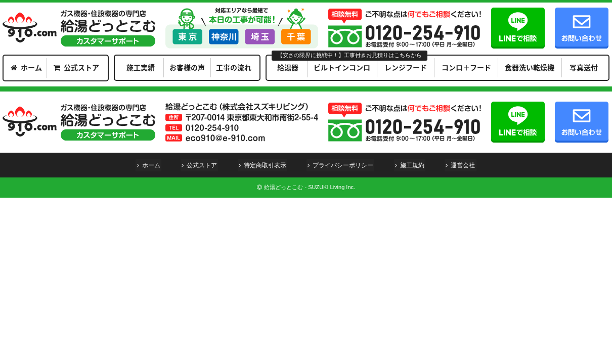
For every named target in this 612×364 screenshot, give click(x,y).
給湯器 (288, 67)
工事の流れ (234, 67)
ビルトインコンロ (342, 67)
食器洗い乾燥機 (530, 67)
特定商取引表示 (265, 165)
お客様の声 (187, 67)
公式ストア (81, 67)
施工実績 (141, 67)
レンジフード (406, 67)
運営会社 (465, 165)
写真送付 (584, 67)
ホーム (31, 67)
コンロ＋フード (466, 67)
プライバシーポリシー (343, 165)
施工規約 (414, 165)
